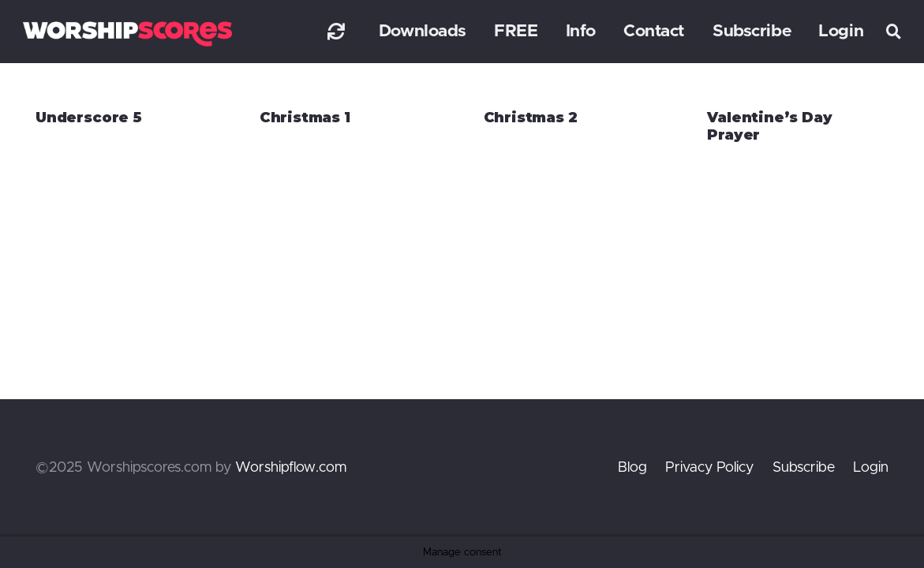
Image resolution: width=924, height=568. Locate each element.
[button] (894, 32)
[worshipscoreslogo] (127, 34)
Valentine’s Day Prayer (769, 126)
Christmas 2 (531, 118)
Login (871, 468)
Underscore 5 (89, 118)
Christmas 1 (305, 118)
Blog (632, 468)
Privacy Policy (709, 468)
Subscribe (804, 468)
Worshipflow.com (291, 468)
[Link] (336, 31)
